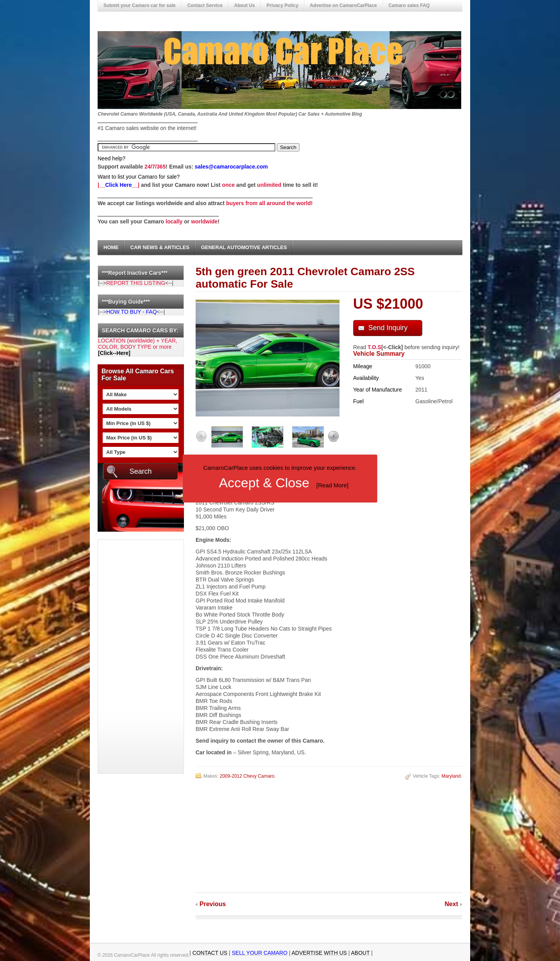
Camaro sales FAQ (409, 5)
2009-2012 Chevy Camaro (247, 776)
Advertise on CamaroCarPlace (343, 5)
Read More (332, 485)
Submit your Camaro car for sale (139, 5)
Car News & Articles (160, 247)
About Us (244, 5)
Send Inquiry (388, 328)
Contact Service (205, 5)
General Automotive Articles (244, 247)
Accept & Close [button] (264, 483)
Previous (213, 904)
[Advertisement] (129, 657)
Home (111, 247)
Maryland (451, 776)
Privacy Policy (282, 5)
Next (451, 904)
